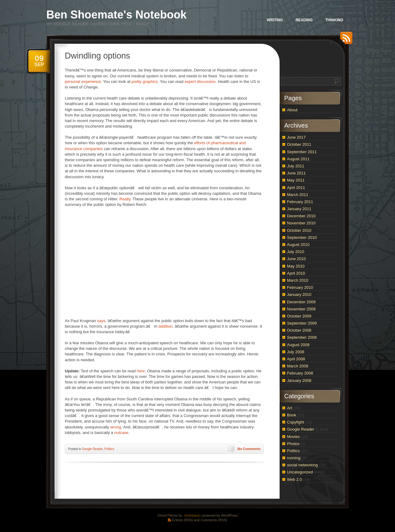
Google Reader (92, 449)
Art (290, 408)
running (294, 458)
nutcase (121, 433)
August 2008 (298, 345)
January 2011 (299, 209)
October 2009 (299, 316)
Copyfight (295, 422)
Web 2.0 (294, 479)
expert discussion (200, 82)
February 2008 (300, 373)
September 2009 (302, 323)
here (141, 371)
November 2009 (301, 309)
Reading (304, 20)
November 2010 (301, 223)
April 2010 (296, 273)
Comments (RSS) (214, 520)
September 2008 (302, 337)
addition (166, 326)
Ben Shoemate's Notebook (116, 15)
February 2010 (300, 287)
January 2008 (299, 381)
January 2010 (299, 295)
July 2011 (296, 166)
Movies (293, 437)
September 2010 (302, 237)
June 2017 (296, 137)
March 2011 (298, 195)
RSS (345, 40)
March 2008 (298, 366)
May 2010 (296, 266)
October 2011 (299, 144)
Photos (293, 444)
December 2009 (301, 302)
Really (125, 199)
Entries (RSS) (183, 520)
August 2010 (298, 245)
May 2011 (296, 180)
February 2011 (300, 202)
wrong (116, 427)
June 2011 (296, 173)
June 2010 (296, 259)
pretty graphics (145, 82)
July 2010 (296, 252)
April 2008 (296, 359)
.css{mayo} (191, 515)
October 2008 (299, 330)
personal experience (83, 82)
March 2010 (298, 280)
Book (292, 415)
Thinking (334, 20)
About (292, 110)
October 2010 (299, 230)
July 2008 (296, 352)
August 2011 (298, 159)
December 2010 (301, 216)
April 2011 (296, 188)
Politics (109, 449)
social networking (302, 465)
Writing (275, 20)
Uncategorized (300, 472)
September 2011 (302, 152)
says (101, 321)
